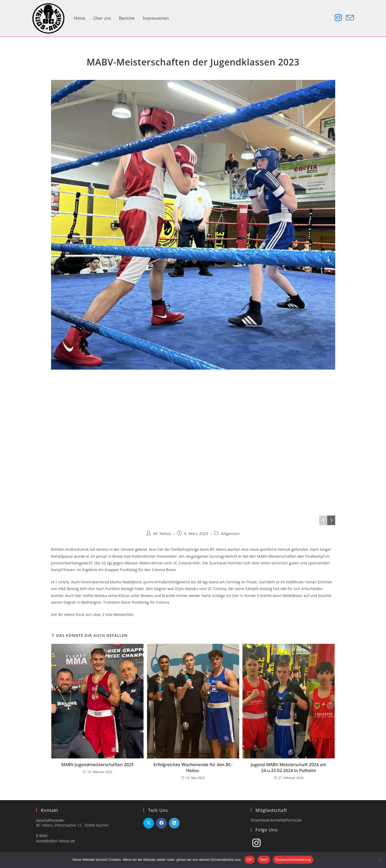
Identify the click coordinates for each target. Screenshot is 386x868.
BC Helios (162, 534)
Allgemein (230, 534)
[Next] (331, 520)
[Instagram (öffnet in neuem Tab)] (338, 18)
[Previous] (323, 520)
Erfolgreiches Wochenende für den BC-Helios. (193, 768)
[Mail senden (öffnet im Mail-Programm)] (350, 18)
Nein (264, 860)
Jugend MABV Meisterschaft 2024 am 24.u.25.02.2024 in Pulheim (289, 768)
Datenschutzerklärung (293, 860)
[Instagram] (256, 843)
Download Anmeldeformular (276, 820)
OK (250, 860)
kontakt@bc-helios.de (55, 841)
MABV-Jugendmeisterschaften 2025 (97, 765)
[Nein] (379, 860)
